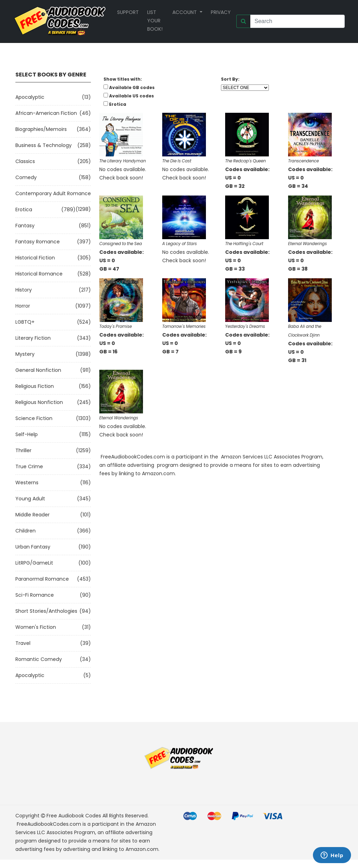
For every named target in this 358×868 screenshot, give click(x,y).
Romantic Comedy (39, 659)
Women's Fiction (36, 627)
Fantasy (25, 226)
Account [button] (185, 12)
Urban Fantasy (33, 547)
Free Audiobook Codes (74, 816)
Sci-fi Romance (35, 595)
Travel (23, 643)
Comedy (26, 177)
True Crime (29, 466)
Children (26, 531)
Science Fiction (34, 418)
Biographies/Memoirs (41, 129)
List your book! (155, 21)
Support (128, 12)
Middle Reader (33, 515)
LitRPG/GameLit (34, 563)
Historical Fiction (35, 258)
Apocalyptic (30, 97)
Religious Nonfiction (39, 402)
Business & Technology (44, 145)
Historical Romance (39, 274)
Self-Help (27, 434)
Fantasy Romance (38, 242)
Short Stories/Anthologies (46, 611)
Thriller (23, 450)
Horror (23, 306)
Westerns (27, 483)
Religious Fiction (35, 386)
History (24, 290)
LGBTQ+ (25, 322)
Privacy (221, 12)
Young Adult (30, 499)
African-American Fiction (46, 113)
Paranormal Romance (42, 579)
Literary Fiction (33, 338)
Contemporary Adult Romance (53, 193)
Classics (25, 161)
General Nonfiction (38, 370)
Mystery (25, 354)
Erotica (24, 209)
